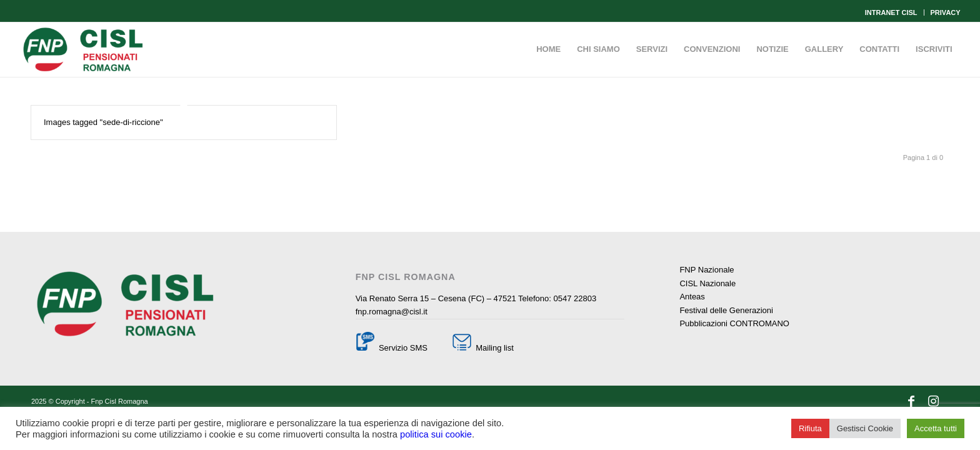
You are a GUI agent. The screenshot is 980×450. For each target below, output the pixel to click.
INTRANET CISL (891, 12)
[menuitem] (892, 12)
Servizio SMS (403, 348)
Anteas (692, 297)
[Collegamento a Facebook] (911, 401)
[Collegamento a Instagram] (933, 401)
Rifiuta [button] (810, 428)
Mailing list (494, 348)
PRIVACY (946, 12)
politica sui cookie (436, 434)
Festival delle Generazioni (726, 310)
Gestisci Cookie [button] (865, 428)
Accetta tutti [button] (936, 428)
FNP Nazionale (707, 270)
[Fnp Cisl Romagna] (83, 49)
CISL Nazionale (707, 283)
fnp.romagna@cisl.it (392, 312)
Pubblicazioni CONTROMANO (734, 323)
